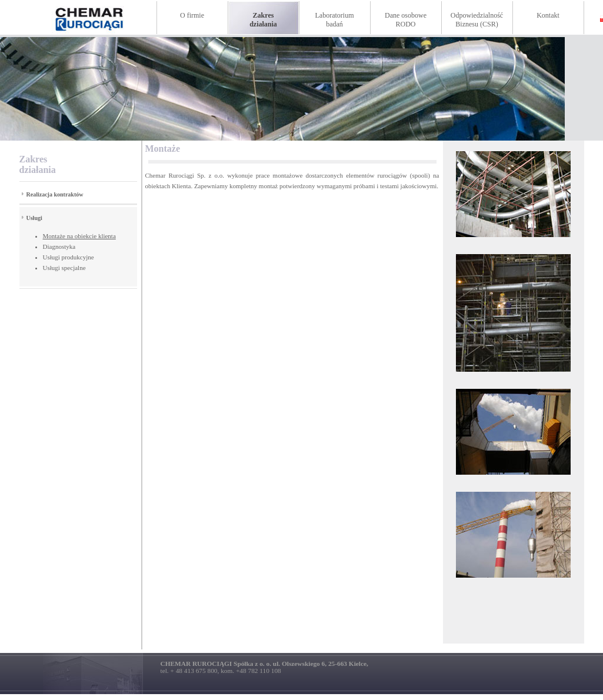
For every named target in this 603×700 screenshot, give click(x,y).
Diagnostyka (59, 246)
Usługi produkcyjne (69, 257)
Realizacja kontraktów (55, 194)
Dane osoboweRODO (406, 20)
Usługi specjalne (64, 268)
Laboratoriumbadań (335, 20)
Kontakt (548, 15)
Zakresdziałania (263, 20)
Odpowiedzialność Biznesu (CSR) (477, 20)
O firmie (192, 15)
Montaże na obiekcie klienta (79, 236)
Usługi (34, 218)
